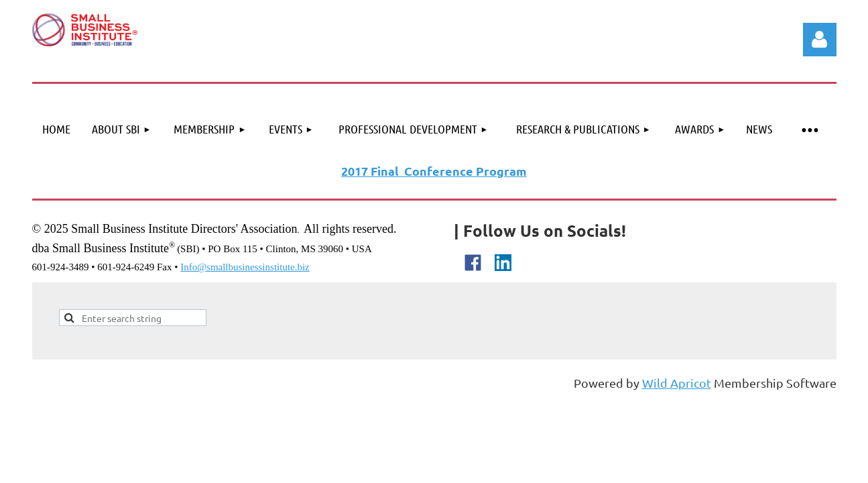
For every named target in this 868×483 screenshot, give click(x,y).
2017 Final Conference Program (434, 171)
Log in (820, 40)
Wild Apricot (677, 383)
